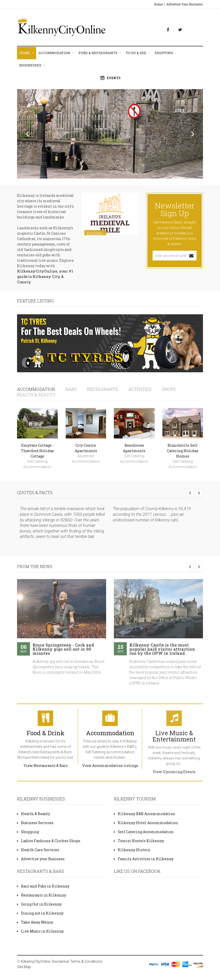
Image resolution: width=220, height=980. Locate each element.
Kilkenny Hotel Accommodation (146, 823)
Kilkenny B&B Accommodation (144, 814)
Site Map (24, 967)
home (159, 4)
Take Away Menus (35, 922)
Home (27, 53)
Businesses (32, 66)
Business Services (35, 823)
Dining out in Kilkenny (40, 913)
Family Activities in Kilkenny (144, 859)
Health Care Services (38, 850)
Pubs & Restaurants (100, 53)
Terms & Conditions (86, 961)
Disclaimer (61, 961)
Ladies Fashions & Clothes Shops (49, 841)
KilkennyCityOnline (36, 961)
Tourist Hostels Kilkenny (139, 841)
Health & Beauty (34, 814)
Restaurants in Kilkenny (42, 895)
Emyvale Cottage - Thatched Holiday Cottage (37, 450)
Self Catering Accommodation (144, 832)
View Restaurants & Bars (41, 766)
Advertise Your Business (185, 4)
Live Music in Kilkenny (40, 931)
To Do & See (138, 53)
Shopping (166, 53)
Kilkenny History (132, 850)
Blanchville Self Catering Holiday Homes (183, 450)
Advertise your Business (41, 859)
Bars (68, 389)
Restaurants (98, 389)
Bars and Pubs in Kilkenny (43, 886)
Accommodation (56, 53)
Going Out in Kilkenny (39, 904)
